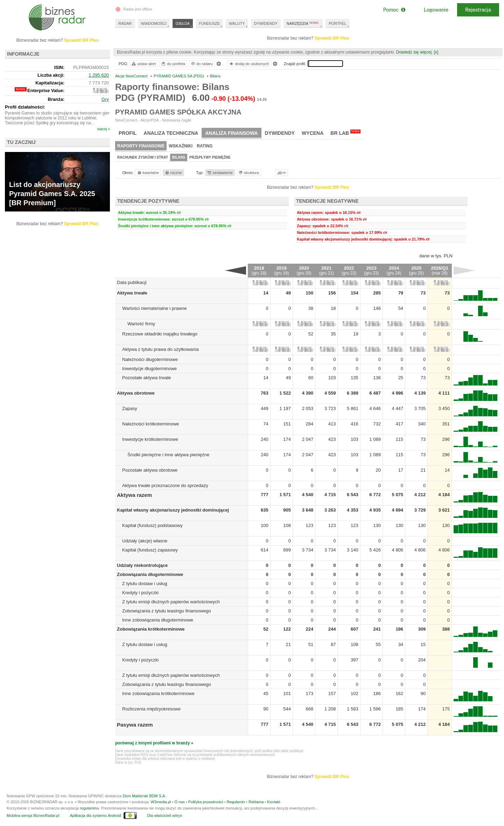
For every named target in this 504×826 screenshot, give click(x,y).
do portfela (173, 64)
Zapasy (130, 408)
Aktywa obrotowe (136, 393)
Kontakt (274, 802)
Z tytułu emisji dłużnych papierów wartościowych (171, 602)
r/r (281, 173)
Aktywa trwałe (132, 293)
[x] (436, 52)
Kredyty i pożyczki (140, 593)
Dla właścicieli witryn (165, 815)
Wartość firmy (141, 324)
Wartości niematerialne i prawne (154, 308)
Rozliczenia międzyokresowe (151, 709)
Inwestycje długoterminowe (149, 369)
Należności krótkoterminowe (151, 424)
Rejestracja (478, 10)
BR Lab (345, 133)
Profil (128, 133)
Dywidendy (280, 133)
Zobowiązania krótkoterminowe (151, 629)
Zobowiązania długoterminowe (150, 574)
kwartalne (148, 173)
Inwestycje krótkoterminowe (150, 439)
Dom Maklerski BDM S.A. (144, 796)
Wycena (313, 133)
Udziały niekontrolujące (142, 565)
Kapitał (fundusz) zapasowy (150, 550)
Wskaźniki (181, 146)
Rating (205, 146)
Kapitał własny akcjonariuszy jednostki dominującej (173, 510)
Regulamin (236, 802)
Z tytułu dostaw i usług (145, 584)
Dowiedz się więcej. (415, 52)
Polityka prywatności (206, 802)
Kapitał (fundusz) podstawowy (152, 525)
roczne (173, 173)
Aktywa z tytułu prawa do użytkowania (160, 349)
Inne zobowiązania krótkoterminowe (158, 693)
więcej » (104, 129)
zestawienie (220, 173)
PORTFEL (338, 23)
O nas (179, 802)
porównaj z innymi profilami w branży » (154, 743)
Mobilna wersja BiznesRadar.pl (33, 815)
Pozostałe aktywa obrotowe (150, 470)
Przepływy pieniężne (210, 157)
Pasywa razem (135, 725)
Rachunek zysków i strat (143, 157)
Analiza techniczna (171, 133)
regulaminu (89, 808)
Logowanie (436, 10)
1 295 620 (99, 75)
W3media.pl (161, 802)
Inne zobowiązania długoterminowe (158, 620)
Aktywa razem (134, 495)
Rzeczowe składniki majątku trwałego (160, 334)
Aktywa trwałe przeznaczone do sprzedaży (165, 485)
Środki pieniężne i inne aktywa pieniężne (168, 455)
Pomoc (394, 10)
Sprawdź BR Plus (332, 38)
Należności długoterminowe (150, 359)
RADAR (125, 23)
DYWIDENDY (266, 23)
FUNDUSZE (209, 23)
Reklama (256, 802)
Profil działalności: (25, 107)
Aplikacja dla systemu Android (95, 815)
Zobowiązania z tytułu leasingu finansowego (167, 611)
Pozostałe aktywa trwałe (146, 378)
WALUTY (237, 23)
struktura (248, 173)
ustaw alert (143, 64)
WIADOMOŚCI (154, 23)
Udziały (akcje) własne (145, 541)
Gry (105, 99)
